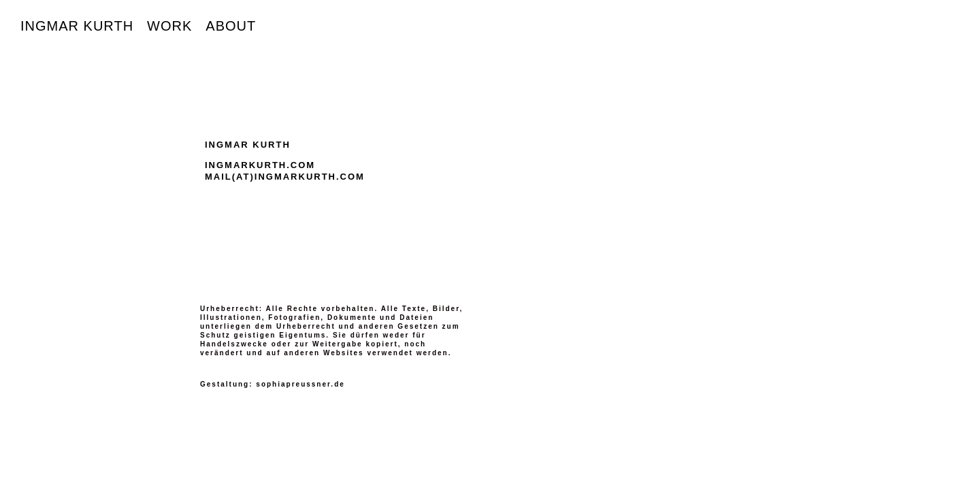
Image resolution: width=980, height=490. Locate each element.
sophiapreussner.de (300, 384)
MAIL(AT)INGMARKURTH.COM (285, 177)
